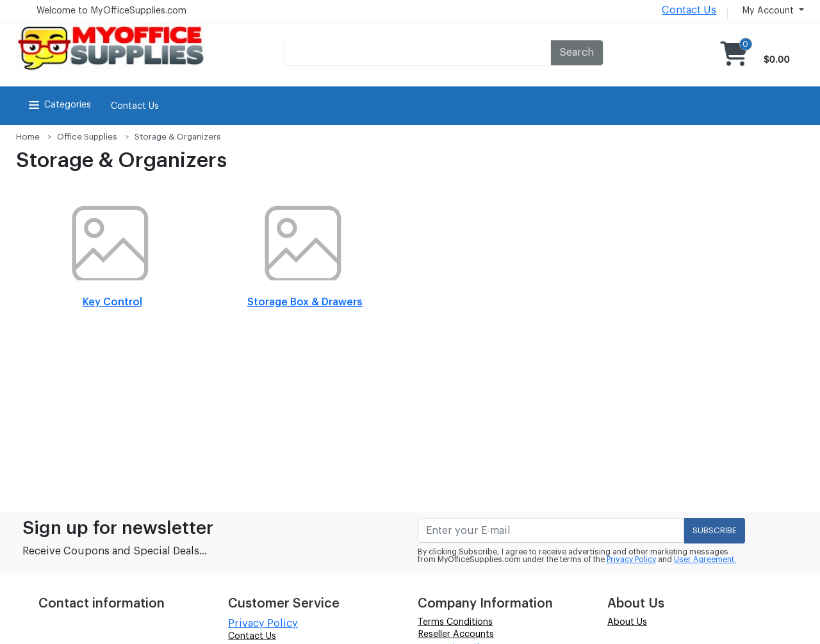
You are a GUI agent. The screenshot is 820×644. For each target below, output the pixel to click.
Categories (59, 105)
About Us (627, 622)
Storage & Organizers (178, 137)
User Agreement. (705, 559)
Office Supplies (87, 137)
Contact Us (689, 10)
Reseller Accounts (456, 634)
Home (28, 137)
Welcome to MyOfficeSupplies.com (111, 11)
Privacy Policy (631, 559)
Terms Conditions (455, 622)
